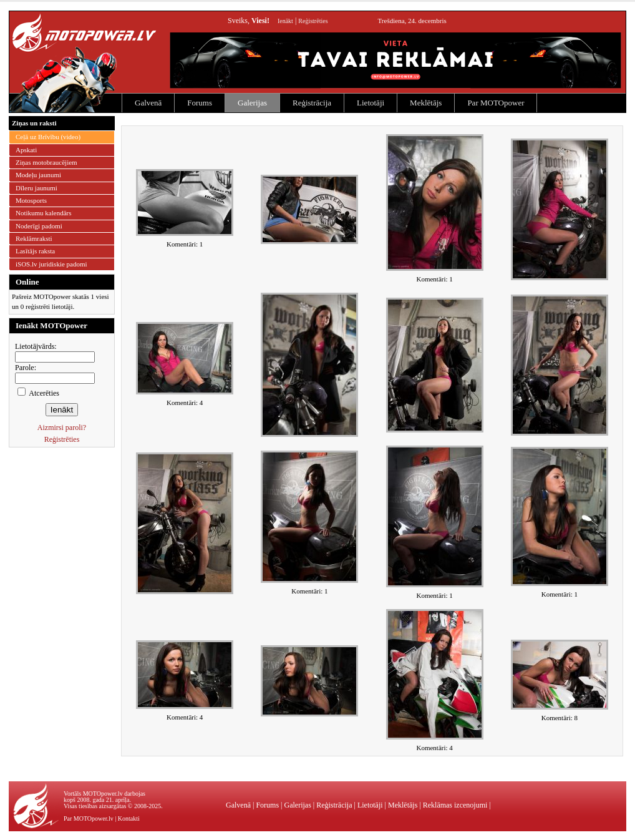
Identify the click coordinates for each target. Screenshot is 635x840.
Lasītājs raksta (35, 251)
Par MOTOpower (496, 103)
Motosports (31, 200)
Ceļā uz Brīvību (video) (48, 137)
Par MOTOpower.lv (89, 818)
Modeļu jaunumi (38, 175)
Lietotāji (371, 103)
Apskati (26, 150)
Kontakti (129, 818)
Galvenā (148, 103)
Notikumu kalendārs (44, 213)
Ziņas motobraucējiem (46, 162)
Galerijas (252, 103)
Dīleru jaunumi (36, 188)
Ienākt (285, 21)
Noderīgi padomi (39, 226)
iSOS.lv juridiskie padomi (51, 264)
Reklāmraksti (34, 238)
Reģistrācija (312, 103)
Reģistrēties (313, 21)
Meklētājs (426, 103)
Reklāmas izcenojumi (455, 805)
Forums (200, 103)
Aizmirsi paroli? (62, 427)
